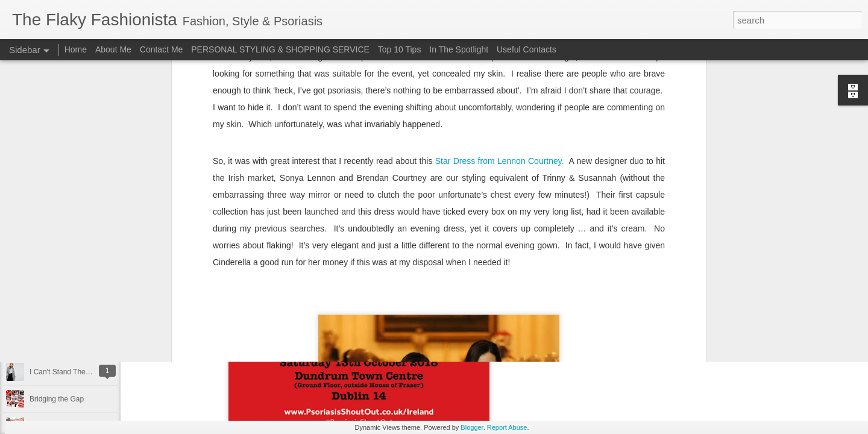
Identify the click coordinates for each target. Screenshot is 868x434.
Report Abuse (507, 427)
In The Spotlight (459, 49)
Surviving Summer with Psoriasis (82, 318)
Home (76, 49)
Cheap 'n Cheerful (58, 345)
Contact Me (162, 49)
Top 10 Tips (401, 49)
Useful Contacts (527, 49)
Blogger (472, 427)
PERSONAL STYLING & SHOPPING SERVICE (280, 49)
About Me (113, 49)
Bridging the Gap (57, 399)
